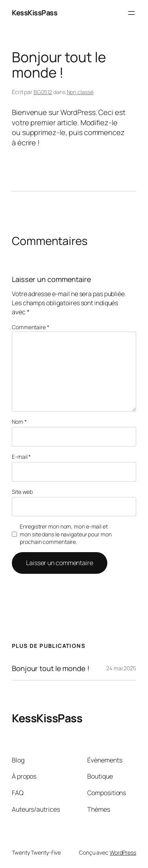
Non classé (80, 92)
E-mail (21, 457)
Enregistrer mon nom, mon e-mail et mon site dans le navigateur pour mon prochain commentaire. (66, 534)
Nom (19, 422)
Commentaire (31, 327)
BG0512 (43, 92)
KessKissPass (35, 13)
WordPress (123, 852)
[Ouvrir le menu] (131, 13)
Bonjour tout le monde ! (51, 668)
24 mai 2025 (121, 668)
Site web (22, 492)
